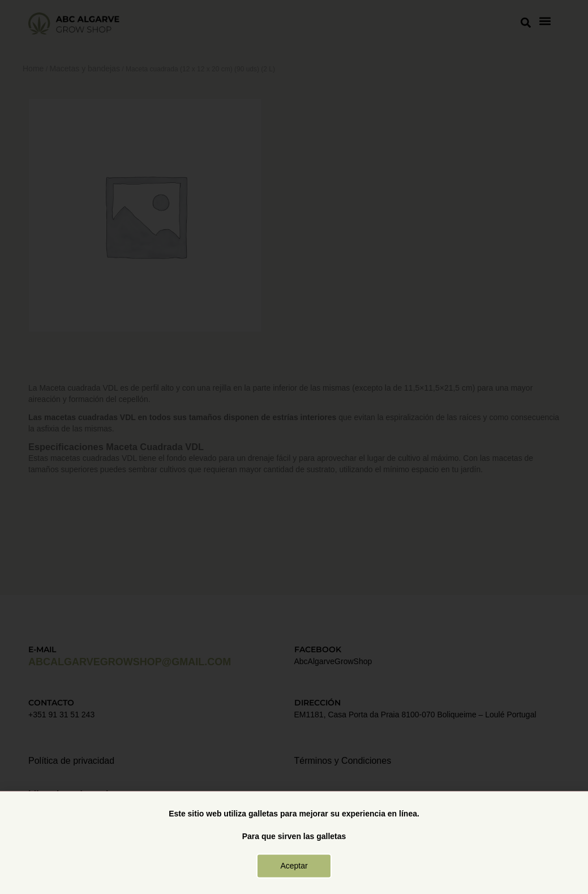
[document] (294, 447)
